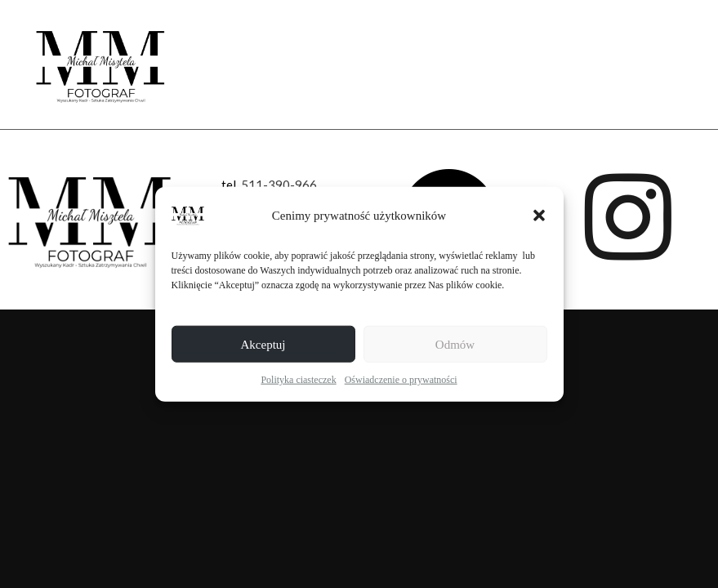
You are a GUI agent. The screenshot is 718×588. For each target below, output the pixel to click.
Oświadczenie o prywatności (401, 380)
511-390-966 (279, 185)
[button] (539, 216)
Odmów (455, 344)
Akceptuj (263, 344)
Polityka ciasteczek (298, 380)
